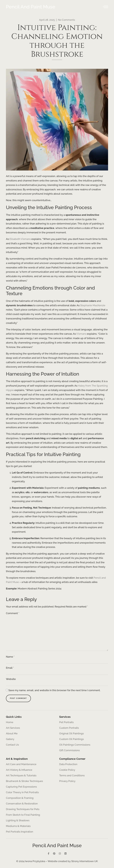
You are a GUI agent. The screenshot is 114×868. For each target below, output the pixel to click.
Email (10, 668)
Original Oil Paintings (71, 733)
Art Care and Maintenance (21, 764)
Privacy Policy (67, 781)
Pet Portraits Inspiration (20, 832)
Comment (13, 613)
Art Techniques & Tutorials (21, 775)
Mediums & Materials (18, 826)
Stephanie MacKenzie (93, 305)
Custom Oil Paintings (71, 739)
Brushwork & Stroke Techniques (24, 781)
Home (10, 722)
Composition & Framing (20, 798)
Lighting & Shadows (18, 820)
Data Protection (68, 764)
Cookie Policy (67, 770)
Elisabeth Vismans (20, 239)
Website (11, 679)
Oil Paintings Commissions (75, 745)
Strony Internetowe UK (85, 861)
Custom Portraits (69, 728)
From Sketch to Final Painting (23, 815)
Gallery (10, 739)
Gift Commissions (69, 750)
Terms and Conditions (72, 775)
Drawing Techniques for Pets (23, 809)
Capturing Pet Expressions (21, 787)
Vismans (81, 334)
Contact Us (12, 745)
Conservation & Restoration (22, 804)
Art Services (14, 728)
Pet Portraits (66, 722)
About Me (12, 733)
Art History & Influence (19, 770)
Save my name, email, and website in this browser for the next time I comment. (54, 690)
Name (10, 657)
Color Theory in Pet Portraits (22, 792)
